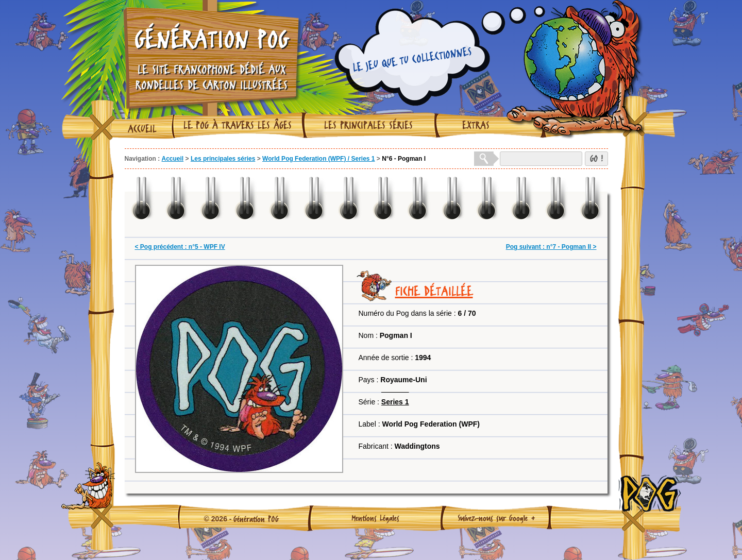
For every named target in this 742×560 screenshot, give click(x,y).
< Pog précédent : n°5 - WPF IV (180, 247)
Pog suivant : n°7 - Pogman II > (551, 247)
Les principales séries (368, 125)
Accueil (142, 129)
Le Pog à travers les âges (238, 125)
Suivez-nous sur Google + (496, 518)
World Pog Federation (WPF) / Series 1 (318, 159)
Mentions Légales (375, 518)
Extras (476, 125)
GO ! (596, 158)
